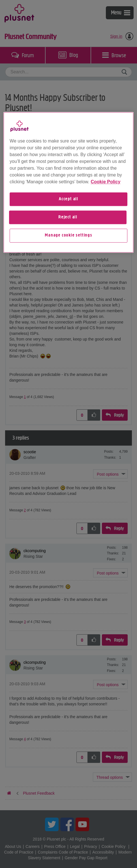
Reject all (68, 217)
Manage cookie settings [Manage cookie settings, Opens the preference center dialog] (68, 236)
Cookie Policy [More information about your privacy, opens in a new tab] (105, 182)
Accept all (68, 199)
